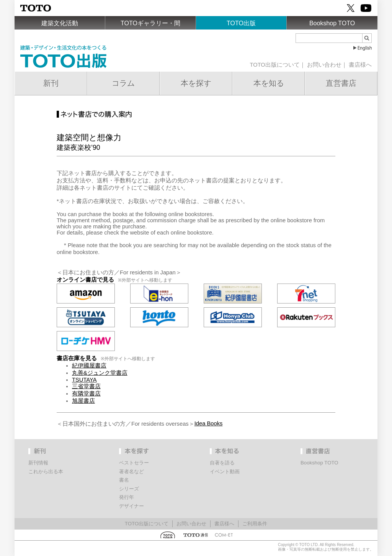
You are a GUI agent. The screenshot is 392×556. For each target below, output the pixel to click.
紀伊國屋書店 (89, 366)
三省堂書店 (86, 386)
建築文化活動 (60, 23)
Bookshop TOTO (332, 23)
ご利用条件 (255, 524)
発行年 (127, 497)
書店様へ (360, 65)
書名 (124, 480)
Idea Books (209, 423)
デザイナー (131, 506)
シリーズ (129, 489)
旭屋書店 (83, 401)
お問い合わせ (324, 65)
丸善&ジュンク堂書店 (100, 373)
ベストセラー (134, 463)
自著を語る (222, 463)
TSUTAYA (84, 380)
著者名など (131, 472)
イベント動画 (225, 472)
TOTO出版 (241, 23)
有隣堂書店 (86, 394)
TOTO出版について (274, 65)
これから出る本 (46, 472)
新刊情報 (38, 463)
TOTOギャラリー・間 (150, 23)
